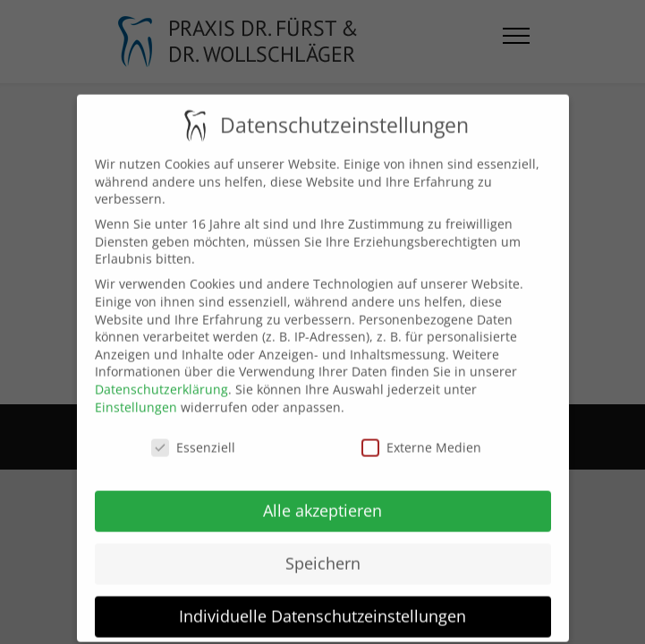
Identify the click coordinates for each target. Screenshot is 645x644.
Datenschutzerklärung (161, 378)
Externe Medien (421, 437)
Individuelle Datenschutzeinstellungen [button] (322, 605)
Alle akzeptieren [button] (322, 499)
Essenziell (193, 437)
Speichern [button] (323, 552)
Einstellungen (136, 396)
